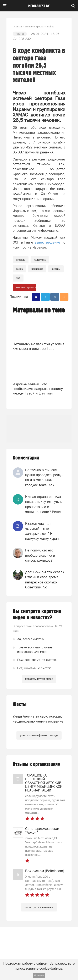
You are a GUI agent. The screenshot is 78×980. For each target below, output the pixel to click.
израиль (21, 260)
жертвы (56, 269)
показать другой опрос (39, 679)
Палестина (40, 260)
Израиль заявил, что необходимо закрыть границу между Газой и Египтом (38, 389)
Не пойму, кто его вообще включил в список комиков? (40, 555)
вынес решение (47, 242)
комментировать (26, 287)
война (19, 269)
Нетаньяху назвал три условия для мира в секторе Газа (38, 346)
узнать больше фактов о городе (39, 735)
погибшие (37, 269)
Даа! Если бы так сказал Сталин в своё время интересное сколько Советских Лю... (45, 580)
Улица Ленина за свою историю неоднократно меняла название (38, 719)
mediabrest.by (39, 6)
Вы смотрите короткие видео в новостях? (37, 615)
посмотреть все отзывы (39, 907)
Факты (20, 704)
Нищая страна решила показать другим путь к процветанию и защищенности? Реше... (45, 504)
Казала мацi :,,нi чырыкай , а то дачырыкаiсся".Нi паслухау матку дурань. (43, 531)
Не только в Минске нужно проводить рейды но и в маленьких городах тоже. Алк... (44, 477)
